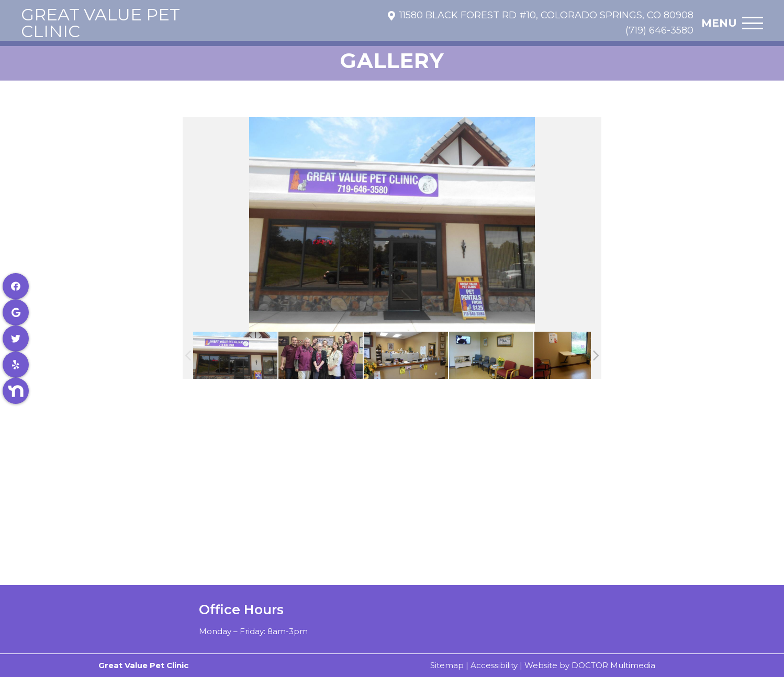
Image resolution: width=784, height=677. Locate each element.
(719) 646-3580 (659, 30)
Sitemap (447, 665)
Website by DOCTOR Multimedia (590, 665)
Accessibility (494, 665)
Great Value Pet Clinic (100, 23)
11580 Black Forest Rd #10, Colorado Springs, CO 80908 (546, 15)
